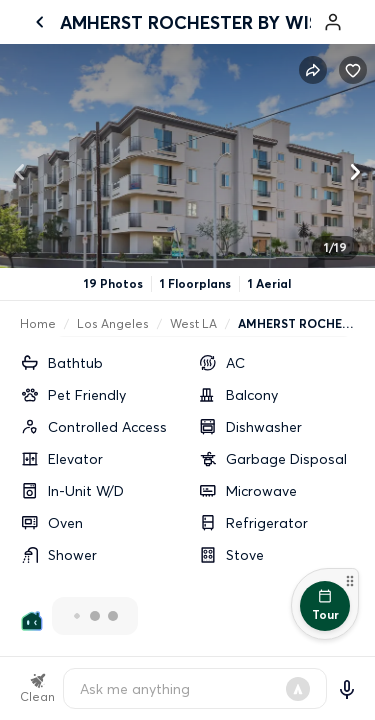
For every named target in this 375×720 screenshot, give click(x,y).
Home (38, 323)
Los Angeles (113, 323)
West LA (193, 323)
